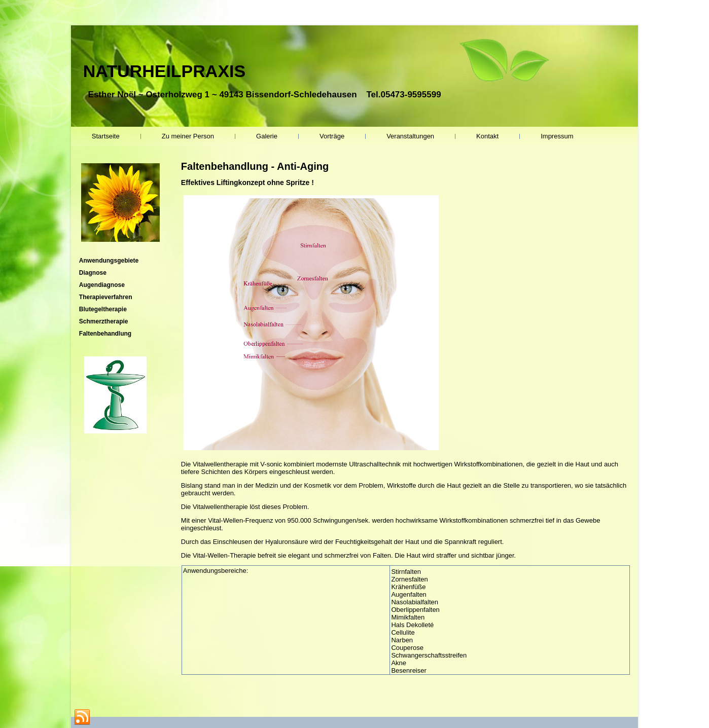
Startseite (106, 136)
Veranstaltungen (410, 136)
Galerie (267, 136)
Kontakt (487, 136)
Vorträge (332, 136)
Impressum (557, 136)
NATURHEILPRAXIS (165, 71)
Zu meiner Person (188, 136)
